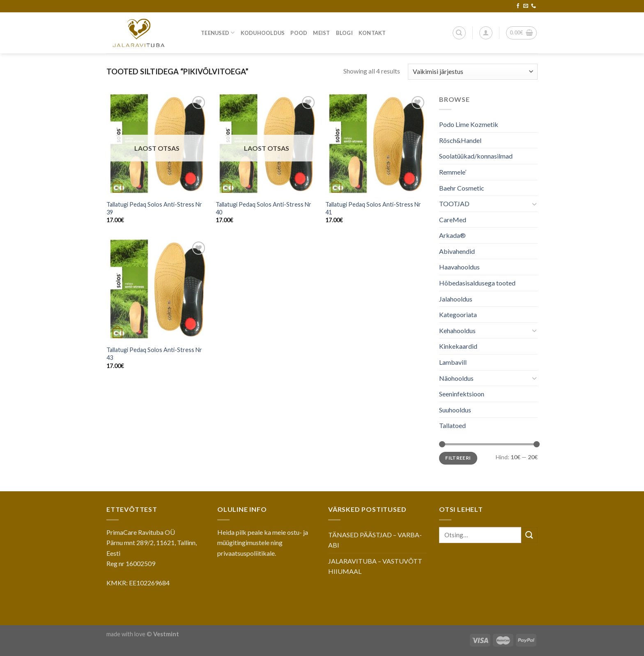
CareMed (453, 220)
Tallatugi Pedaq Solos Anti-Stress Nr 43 (154, 354)
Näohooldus (456, 378)
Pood (299, 33)
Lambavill (453, 362)
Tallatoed (452, 425)
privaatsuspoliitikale (246, 553)
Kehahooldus (457, 330)
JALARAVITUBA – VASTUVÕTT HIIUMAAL (375, 566)
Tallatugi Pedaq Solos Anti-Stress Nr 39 (154, 208)
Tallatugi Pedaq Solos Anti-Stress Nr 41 (373, 208)
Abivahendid (457, 251)
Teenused (218, 33)
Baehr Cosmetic (462, 188)
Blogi (344, 33)
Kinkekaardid (458, 346)
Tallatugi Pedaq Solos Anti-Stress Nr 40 (263, 208)
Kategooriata (458, 314)
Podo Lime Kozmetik (469, 124)
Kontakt (372, 33)
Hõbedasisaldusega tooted (477, 283)
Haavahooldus (459, 267)
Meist (321, 33)
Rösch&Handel (460, 140)
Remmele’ (453, 172)
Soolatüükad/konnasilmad (476, 156)
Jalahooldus (456, 299)
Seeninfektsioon (462, 394)
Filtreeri (458, 458)
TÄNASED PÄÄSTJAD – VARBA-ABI (375, 540)
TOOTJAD (454, 204)
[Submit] (529, 535)
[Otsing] (459, 33)
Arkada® (452, 235)
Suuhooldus (455, 410)
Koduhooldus (263, 33)
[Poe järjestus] (473, 72)
